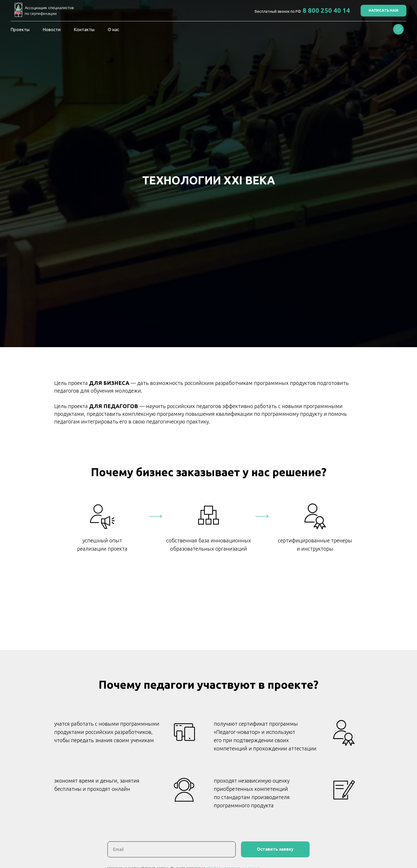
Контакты (84, 29)
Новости (52, 29)
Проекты (20, 29)
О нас (113, 29)
